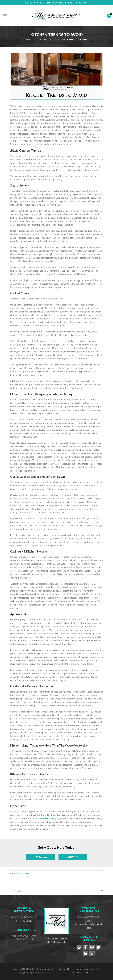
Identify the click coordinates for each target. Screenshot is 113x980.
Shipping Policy (60, 942)
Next (98, 891)
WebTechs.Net (82, 972)
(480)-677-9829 (40, 857)
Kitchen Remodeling (22, 874)
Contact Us (73, 857)
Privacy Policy (52, 938)
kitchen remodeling (47, 818)
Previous (17, 891)
